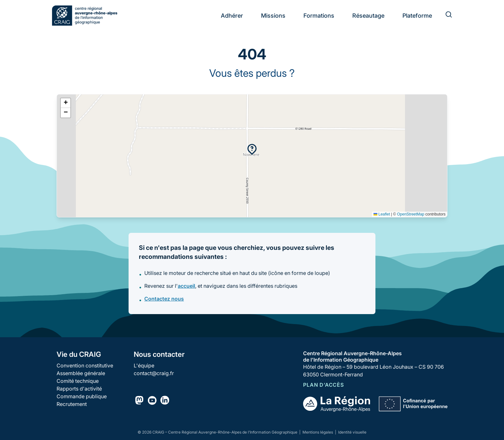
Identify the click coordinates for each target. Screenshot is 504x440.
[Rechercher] (445, 15)
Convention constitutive (85, 365)
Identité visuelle (352, 432)
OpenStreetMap (411, 214)
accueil (186, 286)
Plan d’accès (324, 385)
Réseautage (368, 16)
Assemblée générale (81, 373)
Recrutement (72, 404)
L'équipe (144, 365)
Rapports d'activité (79, 389)
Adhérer (232, 16)
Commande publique (82, 396)
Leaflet (382, 214)
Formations (319, 16)
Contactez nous (164, 299)
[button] (252, 149)
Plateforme (417, 16)
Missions (273, 16)
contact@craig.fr (154, 373)
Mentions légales (318, 432)
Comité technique (78, 381)
